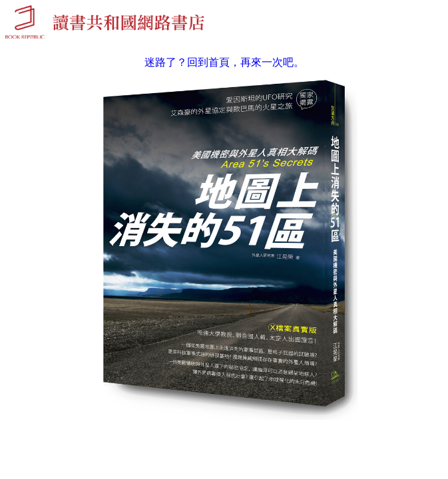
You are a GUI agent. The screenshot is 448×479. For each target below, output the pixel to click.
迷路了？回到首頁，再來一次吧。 (224, 62)
